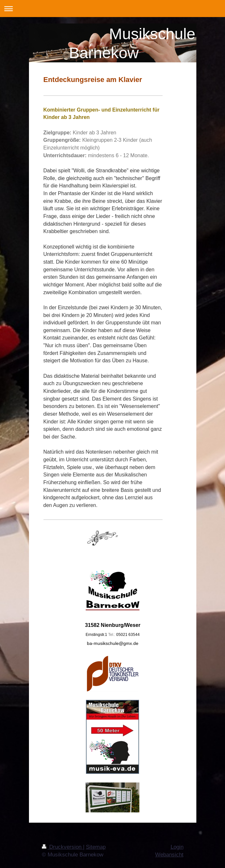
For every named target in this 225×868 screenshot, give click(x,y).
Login (177, 847)
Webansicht (169, 855)
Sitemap (96, 847)
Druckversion (62, 847)
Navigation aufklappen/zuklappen (112, 9)
